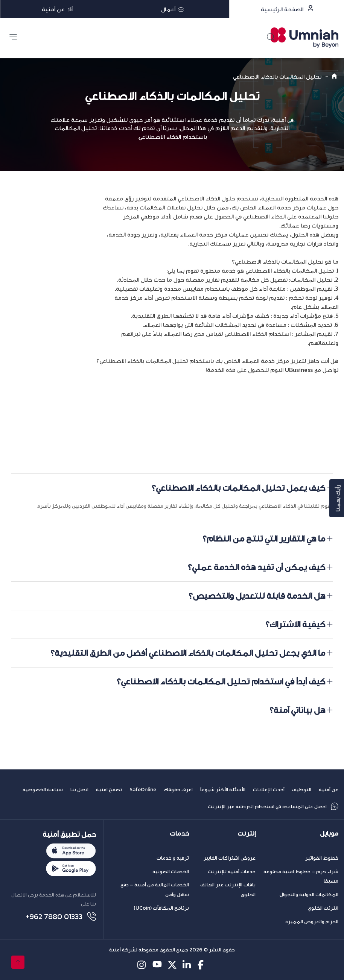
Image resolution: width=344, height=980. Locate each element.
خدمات (179, 834)
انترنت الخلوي (323, 908)
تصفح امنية (109, 790)
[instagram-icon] (142, 965)
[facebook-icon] (202, 965)
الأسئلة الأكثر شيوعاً (223, 790)
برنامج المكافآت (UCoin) (161, 908)
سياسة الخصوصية (43, 790)
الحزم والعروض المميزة (312, 922)
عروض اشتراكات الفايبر (230, 858)
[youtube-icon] (157, 965)
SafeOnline (143, 790)
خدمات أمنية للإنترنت (232, 872)
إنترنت (247, 834)
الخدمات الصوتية (171, 872)
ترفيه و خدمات (173, 858)
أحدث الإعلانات (269, 790)
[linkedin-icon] (187, 965)
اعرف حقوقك (178, 790)
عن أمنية (329, 790)
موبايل (329, 834)
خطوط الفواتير (322, 858)
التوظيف (302, 790)
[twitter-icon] (172, 965)
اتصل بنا (79, 790)
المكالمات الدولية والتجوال (309, 894)
